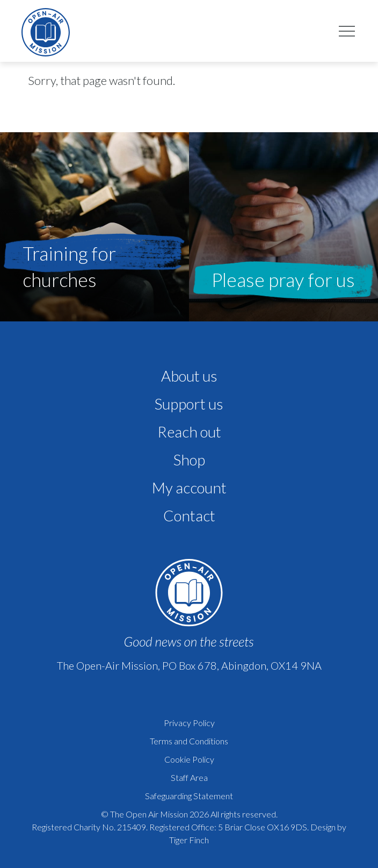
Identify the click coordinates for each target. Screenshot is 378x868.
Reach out (189, 432)
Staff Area (189, 777)
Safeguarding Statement (189, 796)
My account (189, 487)
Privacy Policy (189, 723)
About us (189, 376)
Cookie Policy (189, 759)
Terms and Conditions (189, 741)
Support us (189, 404)
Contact (189, 515)
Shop (189, 460)
